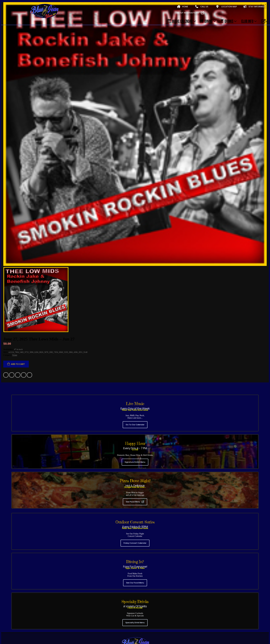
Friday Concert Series (26, 630)
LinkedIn (18, 337)
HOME (183, 7)
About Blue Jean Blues (15, 636)
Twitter (12, 337)
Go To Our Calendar (135, 386)
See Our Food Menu (135, 544)
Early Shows (61, 630)
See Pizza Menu (135, 463)
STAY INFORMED (254, 7)
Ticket (15, 317)
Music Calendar (180, 21)
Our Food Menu (52, 636)
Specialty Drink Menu (135, 584)
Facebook (6, 337)
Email (29, 337)
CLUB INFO (247, 21)
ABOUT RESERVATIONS (190, 13)
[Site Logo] (44, 11)
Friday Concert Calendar (135, 505)
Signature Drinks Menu (135, 424)
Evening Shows (46, 630)
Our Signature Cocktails (73, 636)
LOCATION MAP (227, 7)
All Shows (9, 630)
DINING (207, 21)
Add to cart (18, 326)
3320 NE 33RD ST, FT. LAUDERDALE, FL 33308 (135, 623)
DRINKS (227, 21)
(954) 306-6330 (134, 617)
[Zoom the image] (135, 600)
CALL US (202, 7)
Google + (24, 337)
